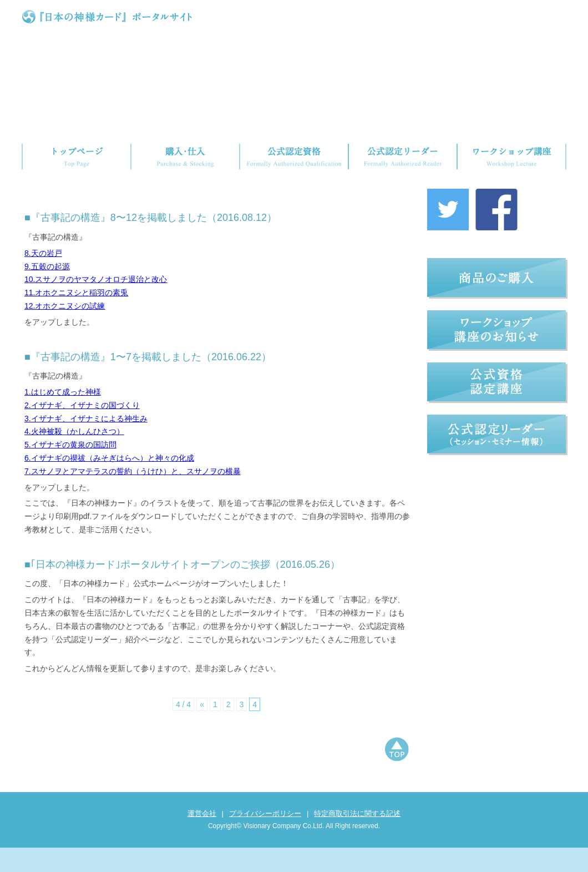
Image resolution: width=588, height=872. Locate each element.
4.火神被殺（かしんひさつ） (74, 456)
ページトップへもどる (397, 775)
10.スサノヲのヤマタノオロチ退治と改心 (96, 304)
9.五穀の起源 (47, 291)
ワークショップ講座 (512, 157)
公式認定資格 (294, 157)
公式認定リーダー (403, 157)
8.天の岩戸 (43, 278)
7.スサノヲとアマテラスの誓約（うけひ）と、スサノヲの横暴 (133, 496)
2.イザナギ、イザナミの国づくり (82, 430)
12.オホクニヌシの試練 (65, 330)
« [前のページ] (202, 729)
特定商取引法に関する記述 (357, 838)
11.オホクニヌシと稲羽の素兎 (76, 317)
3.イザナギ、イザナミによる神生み (86, 443)
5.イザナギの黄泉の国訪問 (70, 469)
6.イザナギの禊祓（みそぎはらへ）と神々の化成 (109, 482)
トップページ (76, 157)
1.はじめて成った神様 (63, 416)
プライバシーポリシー (265, 838)
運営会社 (202, 838)
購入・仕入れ (185, 157)
